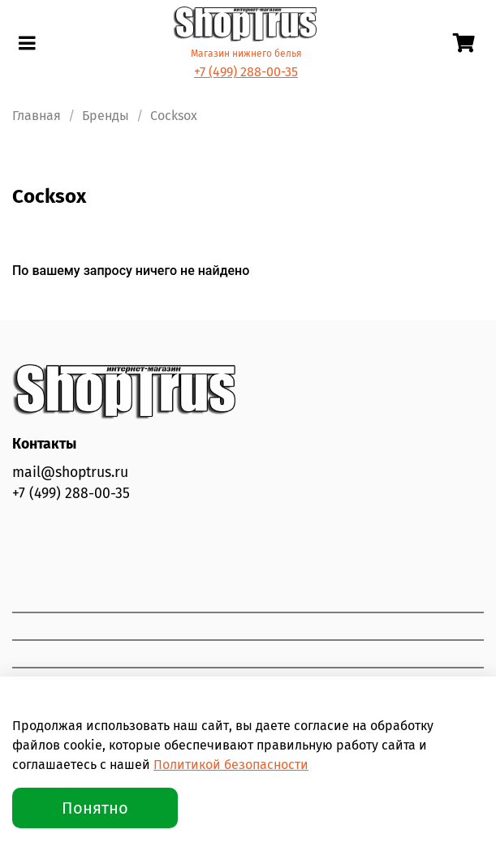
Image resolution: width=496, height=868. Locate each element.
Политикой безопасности (231, 765)
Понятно (95, 808)
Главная (37, 116)
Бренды (106, 116)
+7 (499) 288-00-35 (246, 72)
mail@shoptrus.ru (70, 473)
